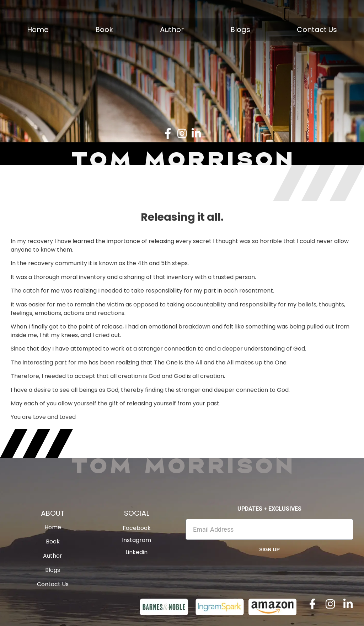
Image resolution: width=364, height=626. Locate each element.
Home (38, 30)
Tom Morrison (182, 465)
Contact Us (317, 30)
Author (172, 30)
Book (104, 30)
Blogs (240, 30)
